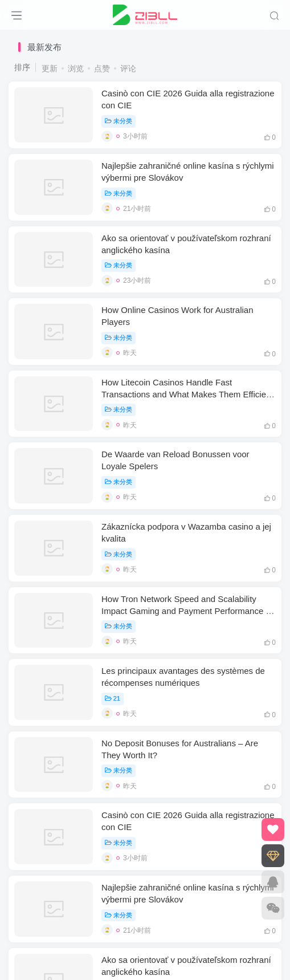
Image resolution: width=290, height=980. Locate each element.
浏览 (76, 68)
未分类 (119, 121)
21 (113, 698)
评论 (128, 68)
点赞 (102, 68)
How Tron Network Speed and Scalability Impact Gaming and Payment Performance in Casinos (187, 611)
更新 (50, 68)
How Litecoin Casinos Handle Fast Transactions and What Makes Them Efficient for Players (187, 394)
